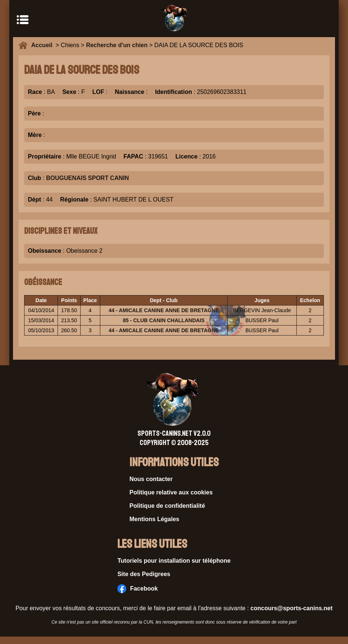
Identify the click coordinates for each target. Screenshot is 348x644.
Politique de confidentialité (168, 506)
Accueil (43, 45)
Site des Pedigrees (144, 574)
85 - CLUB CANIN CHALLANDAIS (164, 320)
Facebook (138, 589)
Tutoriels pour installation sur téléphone (174, 561)
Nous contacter (151, 479)
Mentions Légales (155, 519)
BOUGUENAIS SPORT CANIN (87, 178)
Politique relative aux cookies (171, 492)
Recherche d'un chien (117, 45)
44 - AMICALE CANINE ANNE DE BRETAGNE (164, 310)
